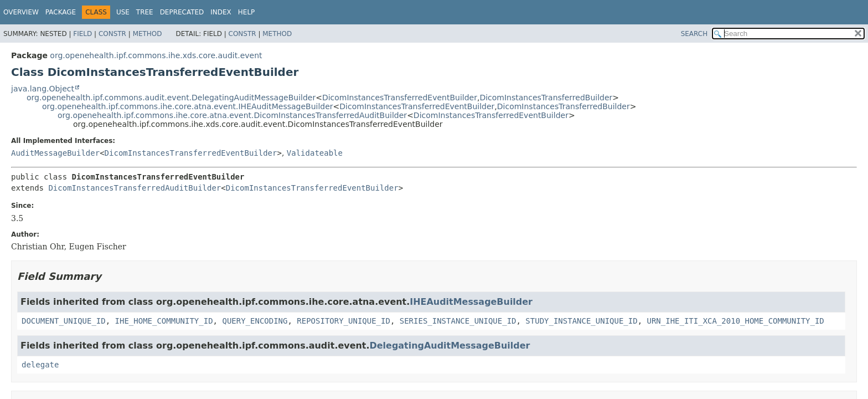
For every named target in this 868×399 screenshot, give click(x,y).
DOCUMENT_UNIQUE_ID (64, 321)
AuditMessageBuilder (55, 153)
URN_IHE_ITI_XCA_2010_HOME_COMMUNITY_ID (736, 321)
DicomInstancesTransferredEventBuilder (400, 98)
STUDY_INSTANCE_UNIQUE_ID (581, 321)
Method (148, 34)
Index (221, 12)
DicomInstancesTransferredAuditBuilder (135, 188)
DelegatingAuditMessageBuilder (450, 346)
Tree (145, 12)
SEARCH (694, 34)
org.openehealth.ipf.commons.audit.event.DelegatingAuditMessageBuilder (171, 98)
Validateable (315, 153)
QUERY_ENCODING (255, 321)
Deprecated (182, 12)
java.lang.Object (43, 89)
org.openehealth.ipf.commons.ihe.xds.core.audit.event (156, 55)
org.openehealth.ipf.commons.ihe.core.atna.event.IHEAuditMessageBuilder (188, 106)
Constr (112, 34)
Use (123, 12)
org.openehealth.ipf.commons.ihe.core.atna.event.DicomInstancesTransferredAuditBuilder (232, 115)
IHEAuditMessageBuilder (471, 302)
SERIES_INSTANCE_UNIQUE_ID (458, 321)
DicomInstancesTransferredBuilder (546, 98)
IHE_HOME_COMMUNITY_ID (164, 321)
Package (61, 12)
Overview (21, 12)
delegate (40, 365)
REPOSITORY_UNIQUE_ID (343, 321)
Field (82, 34)
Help (247, 12)
